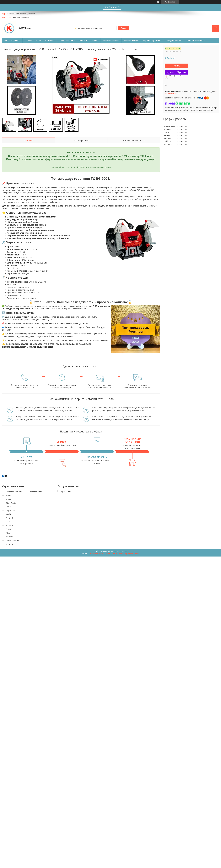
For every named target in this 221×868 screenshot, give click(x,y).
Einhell (8, 495)
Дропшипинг (67, 492)
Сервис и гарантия (151, 41)
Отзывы (95, 41)
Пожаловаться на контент (99, 554)
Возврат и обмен (131, 41)
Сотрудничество (173, 41)
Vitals (8, 533)
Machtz (9, 514)
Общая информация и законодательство (24, 492)
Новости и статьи (195, 41)
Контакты (50, 41)
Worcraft (9, 537)
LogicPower (11, 510)
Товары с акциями (67, 41)
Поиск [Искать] (123, 28)
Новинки (83, 41)
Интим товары (12, 540)
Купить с (176, 72)
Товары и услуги (11, 41)
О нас (39, 41)
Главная (28, 41)
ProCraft (9, 518)
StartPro (9, 525)
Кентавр (10, 544)
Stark (8, 522)
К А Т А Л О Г (112, 7)
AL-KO (8, 499)
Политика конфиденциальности (125, 554)
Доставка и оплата (111, 41)
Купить (177, 66)
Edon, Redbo (11, 503)
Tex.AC (9, 529)
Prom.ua (123, 551)
